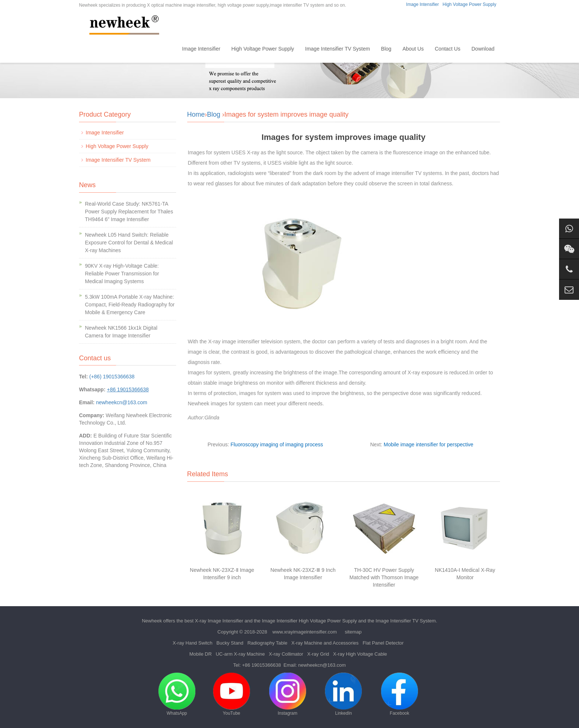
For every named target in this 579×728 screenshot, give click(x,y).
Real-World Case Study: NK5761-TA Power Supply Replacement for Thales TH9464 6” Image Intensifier (129, 212)
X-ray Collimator (286, 654)
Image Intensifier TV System (338, 49)
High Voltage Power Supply (470, 4)
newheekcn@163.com (122, 402)
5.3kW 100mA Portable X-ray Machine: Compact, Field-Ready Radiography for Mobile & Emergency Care (130, 305)
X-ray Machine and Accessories (325, 643)
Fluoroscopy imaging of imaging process (277, 444)
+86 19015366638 (261, 665)
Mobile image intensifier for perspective (429, 444)
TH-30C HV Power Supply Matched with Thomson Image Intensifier (384, 577)
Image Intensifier (423, 4)
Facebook (400, 694)
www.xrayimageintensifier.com (305, 632)
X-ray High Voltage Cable (360, 654)
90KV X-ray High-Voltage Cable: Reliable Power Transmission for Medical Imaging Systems (122, 274)
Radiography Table (267, 643)
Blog (386, 49)
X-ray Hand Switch (193, 643)
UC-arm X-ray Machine (240, 654)
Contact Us (447, 49)
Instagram (288, 694)
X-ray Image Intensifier (219, 621)
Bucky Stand (230, 643)
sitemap (353, 632)
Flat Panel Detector (383, 643)
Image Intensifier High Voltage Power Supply (309, 621)
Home (164, 49)
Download (483, 49)
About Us (413, 49)
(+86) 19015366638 (112, 377)
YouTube (232, 694)
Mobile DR (201, 654)
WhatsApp (177, 694)
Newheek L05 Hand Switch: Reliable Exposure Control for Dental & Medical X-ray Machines (129, 243)
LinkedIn (343, 694)
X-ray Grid (318, 654)
